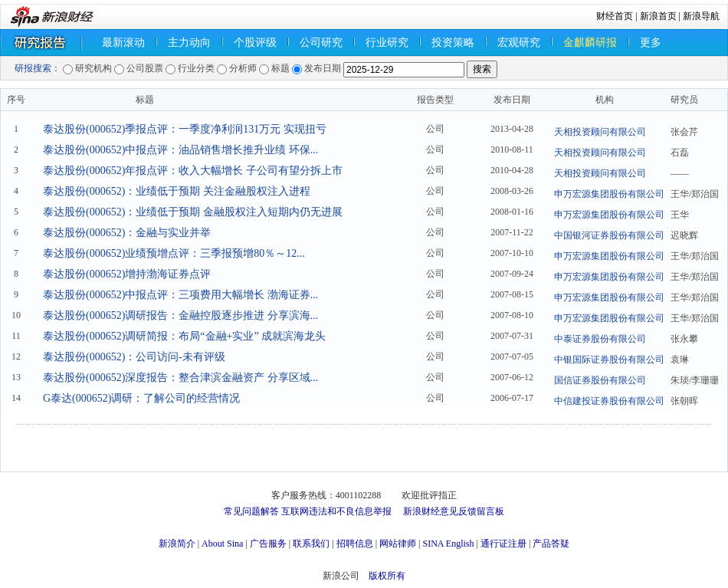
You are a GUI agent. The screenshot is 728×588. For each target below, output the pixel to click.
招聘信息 (355, 544)
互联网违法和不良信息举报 (336, 511)
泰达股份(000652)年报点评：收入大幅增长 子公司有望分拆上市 (193, 171)
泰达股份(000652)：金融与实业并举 (127, 233)
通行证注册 (503, 544)
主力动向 (189, 43)
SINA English (448, 544)
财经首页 (615, 16)
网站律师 (398, 544)
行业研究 (387, 43)
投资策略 (453, 43)
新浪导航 (701, 16)
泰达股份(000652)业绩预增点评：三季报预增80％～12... (174, 253)
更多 (651, 43)
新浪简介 (177, 544)
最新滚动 (123, 43)
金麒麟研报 (590, 43)
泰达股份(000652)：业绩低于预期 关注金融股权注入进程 (177, 191)
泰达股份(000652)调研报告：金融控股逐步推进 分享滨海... (180, 315)
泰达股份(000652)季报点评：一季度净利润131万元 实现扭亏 (185, 129)
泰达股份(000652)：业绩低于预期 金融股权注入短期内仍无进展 (193, 212)
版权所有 (387, 576)
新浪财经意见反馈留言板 (454, 511)
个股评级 (255, 43)
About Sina (222, 544)
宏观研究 (519, 43)
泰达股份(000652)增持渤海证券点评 (127, 274)
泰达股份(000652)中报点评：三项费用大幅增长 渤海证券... (180, 295)
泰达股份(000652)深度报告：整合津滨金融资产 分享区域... (180, 378)
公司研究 (321, 43)
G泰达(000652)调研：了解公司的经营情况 (141, 398)
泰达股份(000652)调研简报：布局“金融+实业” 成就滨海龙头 (184, 336)
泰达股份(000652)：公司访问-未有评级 (134, 357)
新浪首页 (658, 16)
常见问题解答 (251, 511)
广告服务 (268, 544)
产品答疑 (551, 544)
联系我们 (311, 544)
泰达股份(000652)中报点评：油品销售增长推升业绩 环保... (180, 150)
